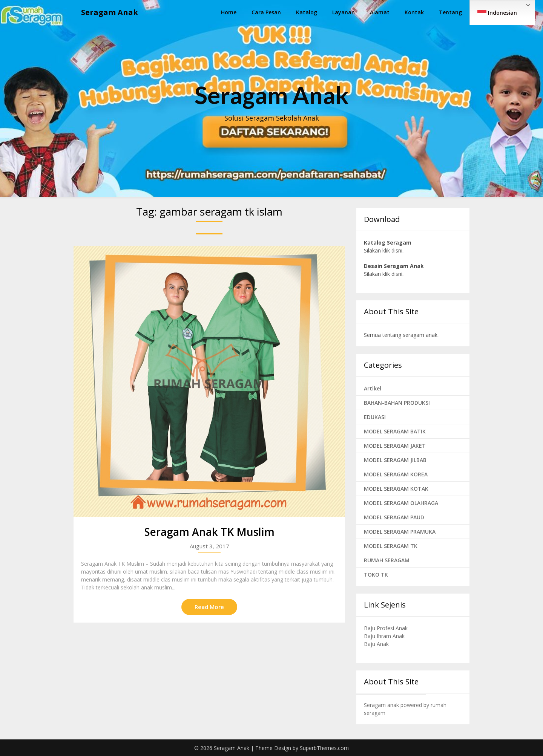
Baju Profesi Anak (386, 628)
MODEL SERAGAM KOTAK (396, 489)
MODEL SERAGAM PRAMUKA (400, 532)
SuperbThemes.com (324, 748)
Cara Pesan (266, 12)
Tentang (450, 12)
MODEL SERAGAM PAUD (394, 517)
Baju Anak (376, 644)
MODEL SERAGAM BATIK (395, 431)
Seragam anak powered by (397, 705)
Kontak (414, 12)
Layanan (344, 12)
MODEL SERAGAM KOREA (396, 474)
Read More (209, 607)
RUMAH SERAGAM (387, 560)
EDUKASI (375, 417)
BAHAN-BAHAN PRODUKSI (397, 403)
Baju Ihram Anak (384, 636)
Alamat (380, 12)
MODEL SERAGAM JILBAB (395, 460)
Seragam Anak (110, 12)
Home (229, 12)
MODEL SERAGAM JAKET (395, 446)
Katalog (307, 12)
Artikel (373, 388)
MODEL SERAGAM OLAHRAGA (401, 503)
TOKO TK (376, 575)
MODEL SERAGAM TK (391, 546)
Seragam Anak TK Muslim (209, 532)
